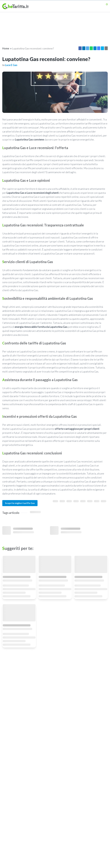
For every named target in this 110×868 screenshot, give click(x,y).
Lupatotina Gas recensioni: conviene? (33, 48)
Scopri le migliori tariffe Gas (20, 503)
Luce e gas (11, 65)
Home (6, 48)
